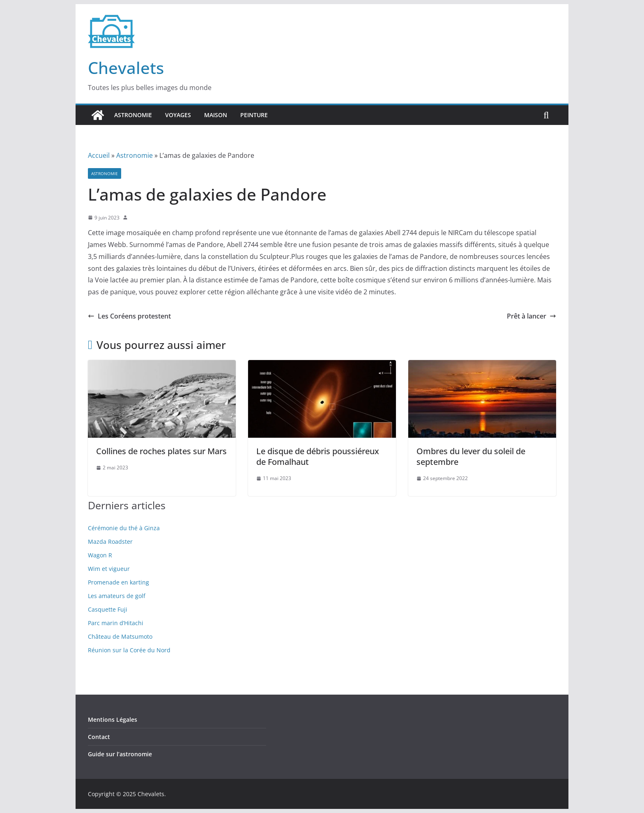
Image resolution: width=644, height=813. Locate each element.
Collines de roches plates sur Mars (161, 451)
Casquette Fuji (108, 609)
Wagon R (100, 555)
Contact (99, 737)
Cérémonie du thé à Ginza (124, 528)
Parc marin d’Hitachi (116, 623)
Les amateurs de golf (117, 596)
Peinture (254, 115)
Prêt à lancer (531, 316)
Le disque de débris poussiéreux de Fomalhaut (318, 456)
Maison (216, 115)
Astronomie (133, 115)
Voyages (178, 115)
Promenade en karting (118, 582)
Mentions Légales (113, 719)
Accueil (99, 155)
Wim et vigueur (109, 569)
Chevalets (126, 68)
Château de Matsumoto (120, 636)
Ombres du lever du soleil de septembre (471, 456)
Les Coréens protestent (129, 316)
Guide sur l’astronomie (120, 754)
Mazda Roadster (110, 542)
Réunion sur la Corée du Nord (129, 650)
